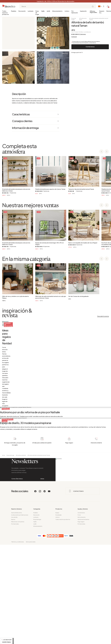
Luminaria (31, 11)
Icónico (67, 11)
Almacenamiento (57, 11)
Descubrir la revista (103, 316)
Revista (109, 11)
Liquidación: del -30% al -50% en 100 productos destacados (55, 1)
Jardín (48, 11)
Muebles (14, 11)
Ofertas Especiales (93, 12)
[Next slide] (107, 152)
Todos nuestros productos (6, 13)
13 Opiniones (82, 34)
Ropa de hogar (37, 13)
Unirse (42, 630)
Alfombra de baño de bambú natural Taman (99, 19)
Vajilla (43, 11)
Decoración (22, 11)
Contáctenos (90, 47)
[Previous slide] (101, 152)
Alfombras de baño (83, 19)
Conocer (74, 37)
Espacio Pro (102, 12)
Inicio (4, 600)
